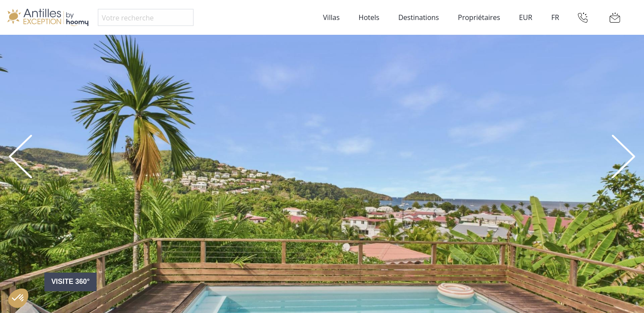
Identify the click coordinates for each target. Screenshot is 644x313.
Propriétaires (479, 17)
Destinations (419, 17)
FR (555, 17)
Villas (331, 17)
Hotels (369, 17)
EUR (526, 17)
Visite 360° (70, 281)
